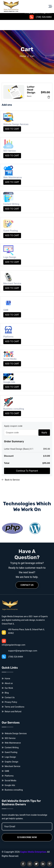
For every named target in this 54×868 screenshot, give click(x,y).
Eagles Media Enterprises (33, 852)
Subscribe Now (27, 837)
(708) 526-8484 (40, 17)
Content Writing (10, 748)
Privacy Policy (9, 702)
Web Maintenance (11, 743)
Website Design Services (14, 734)
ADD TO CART (12, 129)
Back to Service (11, 480)
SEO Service (9, 738)
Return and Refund (12, 712)
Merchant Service (11, 766)
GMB (5, 771)
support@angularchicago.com (19, 645)
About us (7, 683)
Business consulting (12, 790)
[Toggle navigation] (50, 6)
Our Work (7, 688)
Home (23, 56)
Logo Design (9, 757)
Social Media (9, 781)
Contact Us (27, 585)
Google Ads (8, 785)
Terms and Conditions (13, 707)
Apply (44, 432)
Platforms (8, 776)
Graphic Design (10, 762)
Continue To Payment (27, 471)
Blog (5, 693)
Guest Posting (10, 752)
